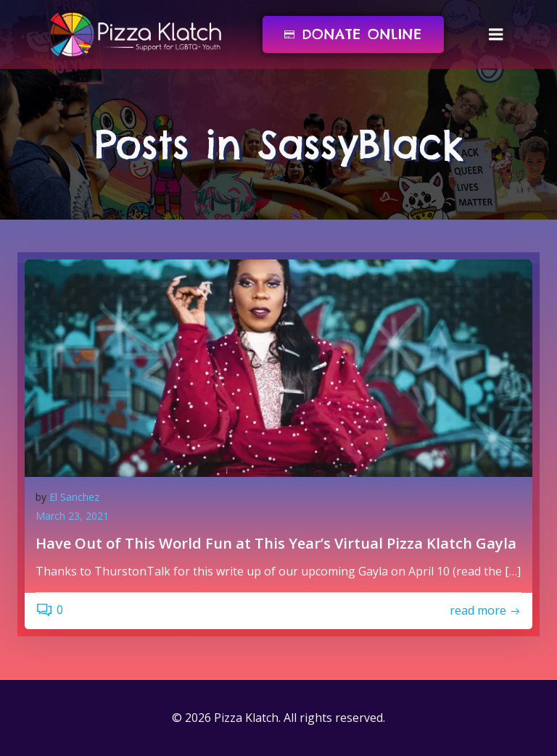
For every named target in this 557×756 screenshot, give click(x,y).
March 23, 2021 (72, 516)
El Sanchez (74, 497)
